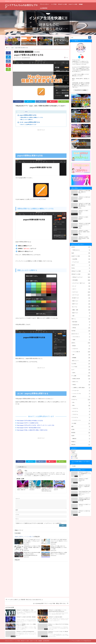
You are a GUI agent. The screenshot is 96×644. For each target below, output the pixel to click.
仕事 (81, 355)
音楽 (81, 316)
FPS (81, 403)
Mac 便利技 (37, 52)
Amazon (73, 451)
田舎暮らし (81, 442)
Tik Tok (81, 268)
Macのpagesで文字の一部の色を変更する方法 (29, 428)
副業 (81, 427)
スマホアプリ (81, 349)
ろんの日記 (81, 364)
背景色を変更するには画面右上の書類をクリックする (31, 117)
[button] (7, 41)
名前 (17, 512)
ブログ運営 (81, 424)
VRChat (81, 328)
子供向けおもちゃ (81, 250)
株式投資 (81, 433)
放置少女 (81, 397)
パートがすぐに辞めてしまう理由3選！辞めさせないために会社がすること (25, 601)
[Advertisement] (28, 141)
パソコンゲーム (81, 418)
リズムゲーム (81, 414)
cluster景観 (81, 259)
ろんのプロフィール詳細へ (81, 90)
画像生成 (81, 439)
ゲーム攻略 (81, 376)
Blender (81, 346)
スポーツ (81, 289)
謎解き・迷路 (81, 310)
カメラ (81, 370)
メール (17, 516)
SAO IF (81, 265)
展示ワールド (81, 304)
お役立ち (21, 52)
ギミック (81, 286)
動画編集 (81, 4)
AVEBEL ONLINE (81, 379)
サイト (17, 520)
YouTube (81, 331)
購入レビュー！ (81, 361)
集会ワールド (81, 313)
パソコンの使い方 (29, 52)
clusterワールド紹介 (73, 4)
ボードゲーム (81, 411)
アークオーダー (81, 391)
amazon (81, 247)
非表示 (26, 112)
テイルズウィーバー (81, 420)
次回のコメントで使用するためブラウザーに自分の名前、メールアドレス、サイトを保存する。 (39, 525)
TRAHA (81, 385)
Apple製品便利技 (44, 8)
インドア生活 (54, 4)
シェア (8, 53)
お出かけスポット (81, 334)
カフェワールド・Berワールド (81, 283)
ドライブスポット (81, 337)
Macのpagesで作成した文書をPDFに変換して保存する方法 (32, 430)
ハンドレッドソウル (81, 394)
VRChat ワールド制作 (81, 271)
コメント (18, 498)
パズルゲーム (81, 409)
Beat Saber (81, 322)
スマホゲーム (81, 400)
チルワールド (81, 292)
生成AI (81, 436)
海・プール (81, 307)
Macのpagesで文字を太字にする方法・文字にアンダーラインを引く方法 (36, 425)
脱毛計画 (81, 445)
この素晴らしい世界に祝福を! (81, 388)
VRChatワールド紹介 (62, 4)
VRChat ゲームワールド (81, 277)
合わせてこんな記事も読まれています (28, 125)
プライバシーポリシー (45, 4)
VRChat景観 (81, 280)
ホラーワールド (81, 295)
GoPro (81, 373)
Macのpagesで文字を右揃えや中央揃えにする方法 (30, 421)
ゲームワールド (81, 262)
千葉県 (81, 340)
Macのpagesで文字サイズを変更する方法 (28, 423)
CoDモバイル (81, 382)
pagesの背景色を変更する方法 (27, 115)
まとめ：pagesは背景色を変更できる (29, 122)
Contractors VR (81, 325)
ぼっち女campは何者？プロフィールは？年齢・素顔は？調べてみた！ (50, 605)
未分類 (81, 430)
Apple (16, 52)
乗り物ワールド (81, 298)
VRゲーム (81, 319)
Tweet (8, 57)
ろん (67, 58)
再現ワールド (81, 301)
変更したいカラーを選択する (26, 120)
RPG (81, 406)
